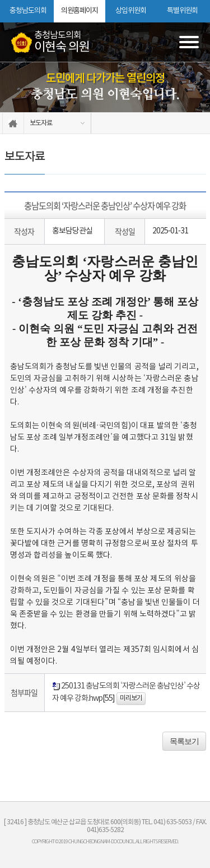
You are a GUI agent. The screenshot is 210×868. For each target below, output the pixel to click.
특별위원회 (182, 11)
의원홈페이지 (80, 11)
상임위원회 (131, 11)
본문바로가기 (0, 0)
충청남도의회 (28, 11)
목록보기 (184, 741)
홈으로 (13, 123)
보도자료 (41, 123)
